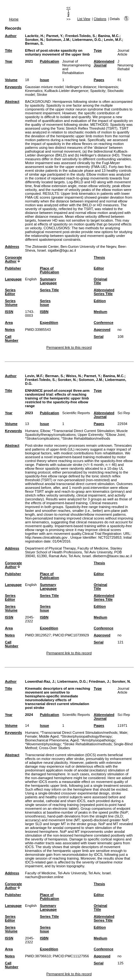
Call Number (11, 338)
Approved (102, 330)
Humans (32, 431)
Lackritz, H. (35, 36)
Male (123, 733)
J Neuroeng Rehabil (125, 65)
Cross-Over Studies (54, 748)
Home (14, 19)
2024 (29, 715)
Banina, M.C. (109, 36)
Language (13, 279)
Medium (100, 312)
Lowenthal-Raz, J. (40, 681)
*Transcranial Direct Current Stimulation (83, 431)
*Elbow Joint (115, 435)
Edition (100, 301)
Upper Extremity (90, 435)
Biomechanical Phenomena (47, 740)
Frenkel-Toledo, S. (81, 36)
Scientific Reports (76, 413)
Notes (10, 330)
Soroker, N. (34, 40)
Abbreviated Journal (104, 63)
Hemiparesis (108, 87)
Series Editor (10, 292)
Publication (50, 61)
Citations (100, 19)
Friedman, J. (100, 681)
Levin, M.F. (113, 40)
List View (84, 19)
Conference (104, 323)
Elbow (45, 431)
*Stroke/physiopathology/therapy (86, 736)
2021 (29, 61)
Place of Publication (50, 270)
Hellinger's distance (81, 87)
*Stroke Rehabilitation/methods (86, 438)
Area (9, 323)
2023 (29, 413)
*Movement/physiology (43, 744)
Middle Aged (49, 736)
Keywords (13, 87)
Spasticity (98, 91)
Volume (11, 80)
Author (11, 36)
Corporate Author (13, 259)
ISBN (44, 312)
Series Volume (11, 303)
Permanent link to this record (69, 347)
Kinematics (34, 91)
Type (98, 50)
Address (12, 247)
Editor (99, 268)
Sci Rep (124, 413)
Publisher (13, 268)
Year (9, 61)
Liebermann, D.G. (87, 40)
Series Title (50, 290)
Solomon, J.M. (58, 40)
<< (69, 8)
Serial (99, 337)
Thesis (99, 257)
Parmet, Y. (55, 36)
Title (8, 50)
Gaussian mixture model (44, 87)
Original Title (100, 281)
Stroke (42, 95)
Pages (99, 80)
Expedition (49, 323)
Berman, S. (34, 43)
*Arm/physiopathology (98, 740)
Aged (74, 740)
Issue (45, 80)
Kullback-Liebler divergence (66, 91)
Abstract (12, 102)
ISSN (9, 312)
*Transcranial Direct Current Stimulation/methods (79, 733)
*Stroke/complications (42, 438)
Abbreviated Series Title (104, 292)
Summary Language (48, 281)
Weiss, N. (74, 376)
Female (31, 736)
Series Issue (45, 303)
